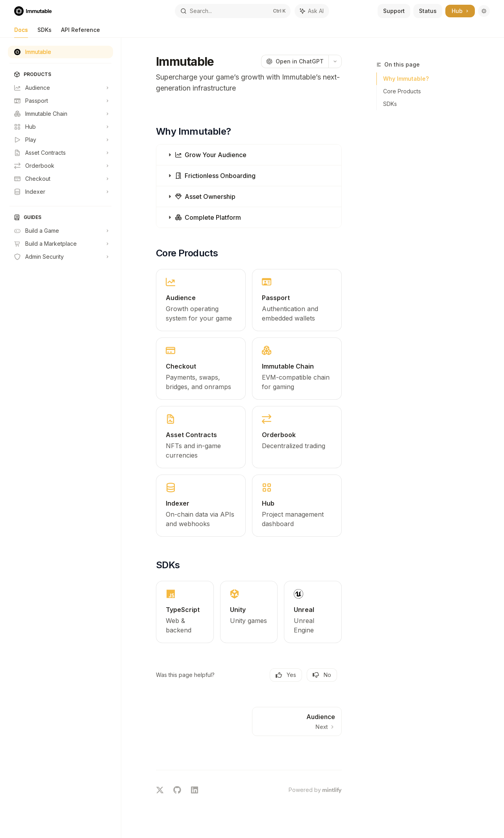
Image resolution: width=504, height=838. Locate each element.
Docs (21, 32)
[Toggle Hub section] (60, 127)
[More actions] (335, 61)
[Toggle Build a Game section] (60, 231)
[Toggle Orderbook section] (60, 166)
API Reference (81, 32)
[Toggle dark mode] (484, 11)
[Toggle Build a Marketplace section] (60, 244)
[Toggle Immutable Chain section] (60, 114)
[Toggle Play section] (60, 140)
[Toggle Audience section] (60, 88)
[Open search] (233, 11)
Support (394, 11)
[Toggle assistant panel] (312, 11)
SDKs (44, 32)
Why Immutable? (406, 79)
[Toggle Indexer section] (60, 192)
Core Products (402, 91)
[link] (201, 300)
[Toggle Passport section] (60, 101)
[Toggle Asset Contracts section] (60, 153)
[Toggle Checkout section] (60, 179)
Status (428, 11)
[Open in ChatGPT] (295, 61)
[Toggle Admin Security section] (60, 257)
